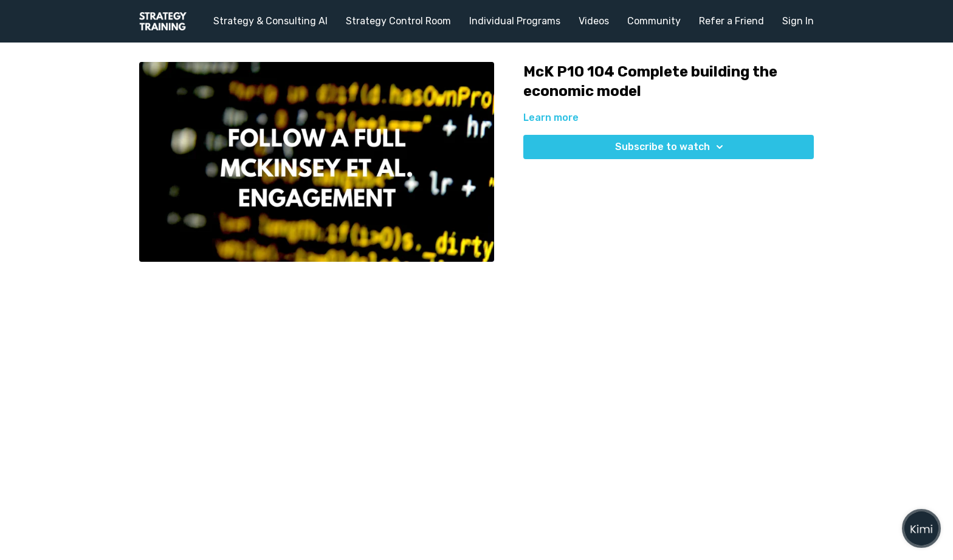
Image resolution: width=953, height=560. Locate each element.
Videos (594, 21)
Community (654, 21)
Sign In (798, 21)
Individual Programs (515, 21)
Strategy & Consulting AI (270, 21)
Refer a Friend (731, 21)
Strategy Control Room (398, 21)
